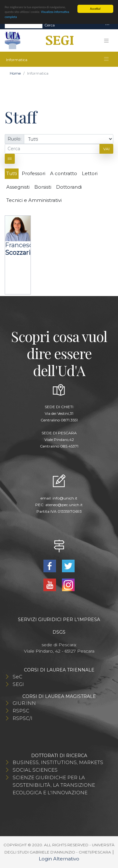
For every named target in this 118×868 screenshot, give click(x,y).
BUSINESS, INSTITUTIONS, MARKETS (58, 762)
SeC (17, 677)
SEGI (18, 684)
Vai (106, 149)
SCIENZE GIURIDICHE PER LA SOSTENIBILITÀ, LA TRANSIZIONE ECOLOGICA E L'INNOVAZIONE (54, 785)
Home (15, 73)
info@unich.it (65, 498)
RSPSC (21, 711)
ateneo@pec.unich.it (64, 505)
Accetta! (95, 9)
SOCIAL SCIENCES (35, 770)
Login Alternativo (59, 859)
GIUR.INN (24, 703)
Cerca (50, 25)
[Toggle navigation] (107, 25)
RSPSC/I (22, 718)
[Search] (24, 25)
